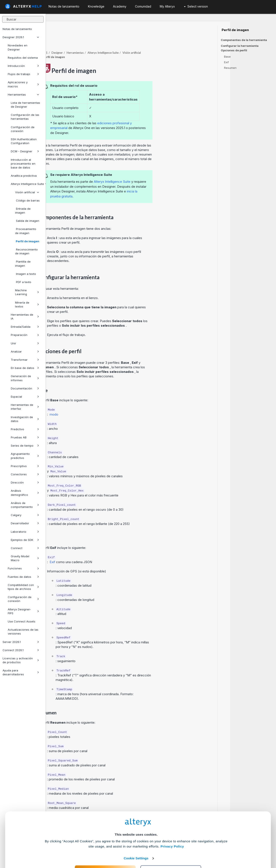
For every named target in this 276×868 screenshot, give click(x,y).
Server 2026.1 (21, 642)
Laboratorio (25, 532)
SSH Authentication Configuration (24, 141)
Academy (120, 6)
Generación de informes (25, 378)
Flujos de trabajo (23, 74)
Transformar (25, 360)
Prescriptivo (25, 466)
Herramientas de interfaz (25, 407)
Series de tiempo (25, 446)
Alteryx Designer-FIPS (23, 611)
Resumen (230, 68)
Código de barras (27, 200)
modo (100, 402)
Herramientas (23, 95)
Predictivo (25, 429)
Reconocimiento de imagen (26, 251)
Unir (25, 343)
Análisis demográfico (25, 493)
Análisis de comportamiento (25, 505)
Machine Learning (27, 292)
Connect (25, 548)
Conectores (25, 474)
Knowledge (96, 6)
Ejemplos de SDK (25, 540)
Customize (171, 849)
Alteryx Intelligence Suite (27, 184)
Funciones (23, 568)
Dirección (25, 482)
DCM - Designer (25, 151)
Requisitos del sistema (23, 58)
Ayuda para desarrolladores (21, 672)
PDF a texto (23, 282)
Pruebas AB (25, 437)
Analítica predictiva (24, 176)
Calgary (25, 515)
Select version (196, 6)
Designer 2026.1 (21, 37)
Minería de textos (27, 304)
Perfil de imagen (27, 241)
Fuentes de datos (23, 577)
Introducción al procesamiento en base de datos (23, 164)
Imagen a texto (26, 274)
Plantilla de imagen (23, 263)
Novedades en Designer (18, 47)
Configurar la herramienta (240, 46)
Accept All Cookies (105, 849)
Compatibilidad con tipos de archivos (23, 587)
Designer (103, 41)
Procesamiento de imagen (26, 231)
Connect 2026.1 (21, 650)
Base (227, 57)
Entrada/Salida (25, 327)
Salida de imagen (27, 221)
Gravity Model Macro (25, 558)
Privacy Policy (172, 824)
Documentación (25, 388)
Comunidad (143, 6)
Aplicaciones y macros (23, 84)
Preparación (25, 335)
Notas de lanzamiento (17, 29)
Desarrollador (25, 523)
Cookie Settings (136, 836)
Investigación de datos (25, 419)
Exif (99, 550)
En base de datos (25, 368)
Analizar (25, 351)
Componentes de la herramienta (244, 40)
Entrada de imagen (23, 211)
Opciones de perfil (234, 50)
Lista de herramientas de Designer (25, 105)
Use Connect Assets (22, 621)
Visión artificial (27, 192)
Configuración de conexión (23, 129)
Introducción (23, 66)
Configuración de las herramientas (25, 117)
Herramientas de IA (25, 317)
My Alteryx (167, 6)
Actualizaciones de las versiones (23, 632)
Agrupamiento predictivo (25, 456)
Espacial (25, 397)
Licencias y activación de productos (21, 660)
